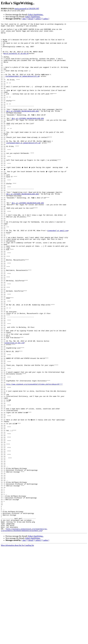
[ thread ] (31, 19)
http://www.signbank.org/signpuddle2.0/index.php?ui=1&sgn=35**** (34, 453)
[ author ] (46, 19)
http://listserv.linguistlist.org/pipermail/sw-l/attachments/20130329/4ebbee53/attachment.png (24, 626)
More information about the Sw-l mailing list (17, 642)
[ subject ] (38, 19)
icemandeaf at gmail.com (58, 269)
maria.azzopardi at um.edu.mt (16, 60)
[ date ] (24, 19)
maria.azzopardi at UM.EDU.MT (27, 9)
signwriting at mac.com (14, 403)
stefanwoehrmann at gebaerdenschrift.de (22, 87)
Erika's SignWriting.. (36, 15)
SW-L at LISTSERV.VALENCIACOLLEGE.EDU (22, 128)
